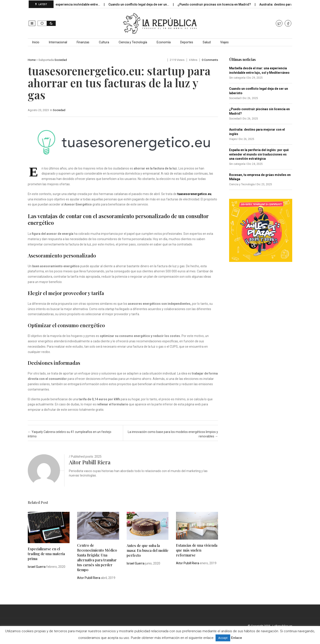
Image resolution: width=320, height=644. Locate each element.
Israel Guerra (37, 567)
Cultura (104, 42)
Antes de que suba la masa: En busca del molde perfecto (148, 550)
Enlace (237, 638)
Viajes (224, 42)
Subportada (46, 60)
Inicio (36, 42)
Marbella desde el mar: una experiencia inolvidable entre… (61, 4)
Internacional (58, 42)
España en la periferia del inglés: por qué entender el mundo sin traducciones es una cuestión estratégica (259, 154)
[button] (32, 23)
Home (32, 60)
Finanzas (83, 42)
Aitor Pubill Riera (90, 462)
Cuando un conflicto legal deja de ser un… (142, 4)
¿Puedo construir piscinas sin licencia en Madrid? (218, 4)
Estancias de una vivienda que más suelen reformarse (197, 550)
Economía (164, 42)
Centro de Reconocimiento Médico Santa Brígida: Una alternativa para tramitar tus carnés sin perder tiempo (97, 557)
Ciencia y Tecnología (133, 42)
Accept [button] (223, 638)
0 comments (210, 60)
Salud (207, 42)
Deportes (187, 42)
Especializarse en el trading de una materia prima (46, 554)
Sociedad (61, 60)
